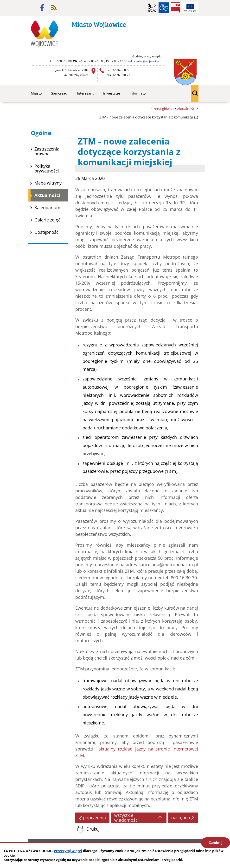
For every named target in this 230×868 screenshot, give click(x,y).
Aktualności (186, 109)
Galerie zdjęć (47, 220)
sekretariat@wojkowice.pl (145, 61)
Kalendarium (47, 207)
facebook (42, 8)
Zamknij (216, 843)
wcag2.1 (152, 8)
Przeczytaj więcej (68, 851)
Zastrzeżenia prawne (47, 151)
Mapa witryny (48, 183)
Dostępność (46, 232)
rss (54, 8)
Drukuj (93, 829)
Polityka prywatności (47, 168)
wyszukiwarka (195, 93)
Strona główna (162, 109)
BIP (176, 8)
